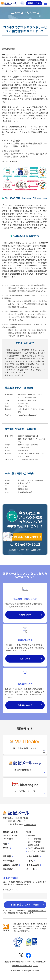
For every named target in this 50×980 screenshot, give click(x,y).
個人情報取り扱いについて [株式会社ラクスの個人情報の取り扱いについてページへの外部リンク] (22, 962)
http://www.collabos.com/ (28, 459)
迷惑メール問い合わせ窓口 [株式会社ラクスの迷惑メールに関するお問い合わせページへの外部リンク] (22, 966)
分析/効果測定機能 (36, 848)
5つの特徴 (9, 839)
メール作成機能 (35, 842)
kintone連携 (9, 861)
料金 (5, 844)
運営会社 (8, 962)
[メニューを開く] (45, 3)
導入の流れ (8, 869)
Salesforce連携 (10, 865)
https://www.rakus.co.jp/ (27, 415)
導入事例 (7, 856)
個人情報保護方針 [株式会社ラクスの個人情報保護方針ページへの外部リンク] (39, 962)
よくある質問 (33, 865)
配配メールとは (10, 832)
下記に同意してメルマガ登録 (25, 905)
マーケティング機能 (36, 851)
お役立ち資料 (33, 856)
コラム (30, 861)
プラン (6, 848)
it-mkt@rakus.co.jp (25, 492)
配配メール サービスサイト (16, 375)
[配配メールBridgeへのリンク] (25, 766)
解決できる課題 (11, 836)
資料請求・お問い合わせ (26, 537)
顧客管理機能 (34, 845)
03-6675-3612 (28, 544)
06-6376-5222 (30, 824)
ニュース (31, 869)
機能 (29, 832)
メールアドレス (10, 890)
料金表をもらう (25, 705)
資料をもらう (34, 3)
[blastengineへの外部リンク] (25, 787)
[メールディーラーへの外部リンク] (25, 745)
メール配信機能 (35, 839)
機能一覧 (32, 836)
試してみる (25, 658)
